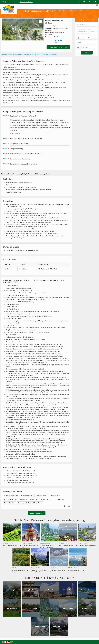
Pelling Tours (49, 608)
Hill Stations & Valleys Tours (29, 499)
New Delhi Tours (12, 608)
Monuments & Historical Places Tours (30, 503)
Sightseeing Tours (27, 496)
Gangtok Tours (31, 590)
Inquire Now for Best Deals (58, 47)
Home (55, 11)
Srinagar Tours (68, 590)
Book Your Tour (37, 513)
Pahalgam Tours (59, 626)
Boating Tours (46, 499)
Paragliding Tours (55, 496)
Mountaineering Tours (11, 496)
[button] (26, 2)
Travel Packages (62, 11)
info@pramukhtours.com (10, 2)
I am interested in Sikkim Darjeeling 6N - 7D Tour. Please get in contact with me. (87, 31)
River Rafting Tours (59, 499)
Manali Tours (68, 608)
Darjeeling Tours (12, 590)
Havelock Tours (87, 590)
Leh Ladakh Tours (49, 590)
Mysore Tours (87, 608)
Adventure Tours (41, 496)
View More (67, 506)
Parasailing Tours (10, 503)
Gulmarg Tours (40, 626)
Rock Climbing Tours (11, 499)
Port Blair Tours (31, 608)
